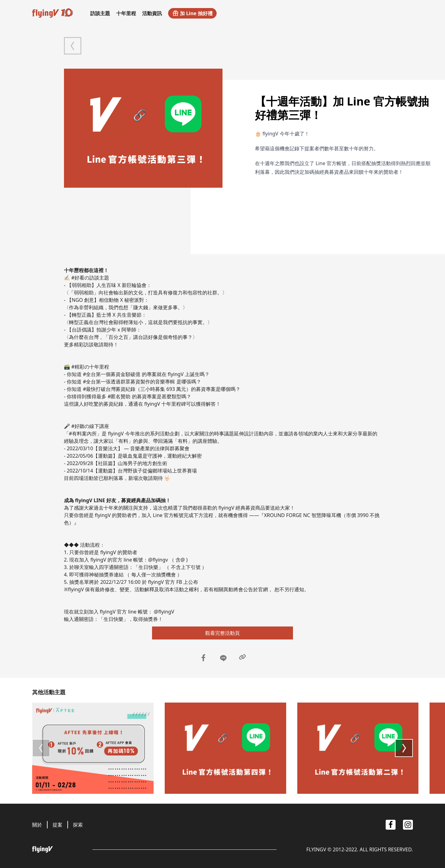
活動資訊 (152, 13)
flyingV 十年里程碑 (165, 404)
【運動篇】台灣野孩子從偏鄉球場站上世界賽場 (145, 471)
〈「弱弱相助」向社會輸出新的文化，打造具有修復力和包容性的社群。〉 (146, 293)
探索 (78, 825)
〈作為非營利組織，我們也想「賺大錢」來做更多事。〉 (126, 307)
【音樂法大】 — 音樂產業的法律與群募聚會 (141, 448)
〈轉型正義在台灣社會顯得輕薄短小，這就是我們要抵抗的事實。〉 (138, 322)
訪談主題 (100, 13)
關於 (37, 825)
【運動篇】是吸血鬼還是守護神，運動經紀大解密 (147, 456)
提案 (57, 825)
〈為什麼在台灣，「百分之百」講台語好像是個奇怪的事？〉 (131, 337)
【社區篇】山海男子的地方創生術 (130, 463)
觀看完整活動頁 (222, 633)
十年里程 (126, 13)
